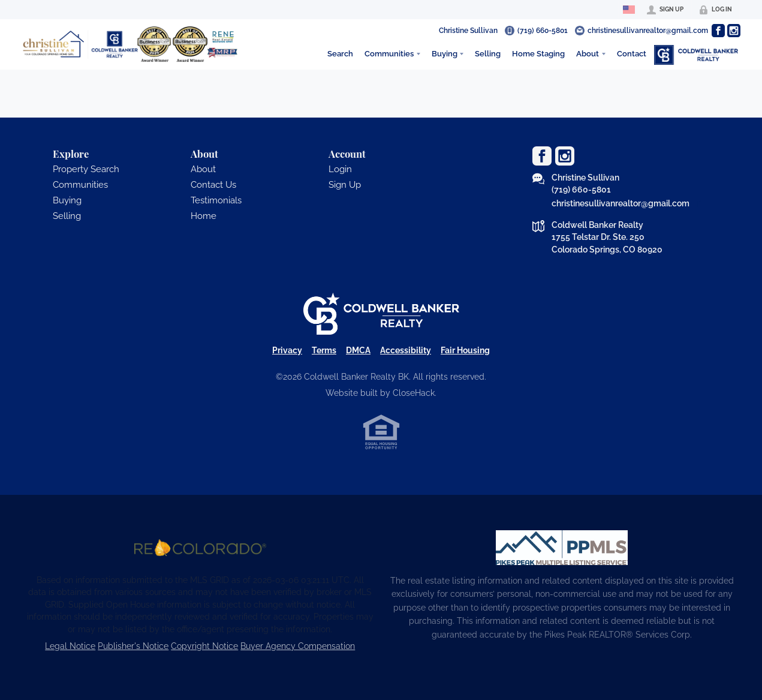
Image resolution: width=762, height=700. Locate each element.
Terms (324, 350)
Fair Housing (465, 350)
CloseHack (414, 393)
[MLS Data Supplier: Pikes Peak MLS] (562, 548)
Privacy (287, 350)
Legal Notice (70, 646)
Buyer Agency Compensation (298, 646)
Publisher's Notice (133, 646)
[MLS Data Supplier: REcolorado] (200, 548)
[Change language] (629, 10)
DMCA (358, 350)
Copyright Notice (204, 646)
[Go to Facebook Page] (718, 31)
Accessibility (406, 350)
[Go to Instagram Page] (734, 31)
